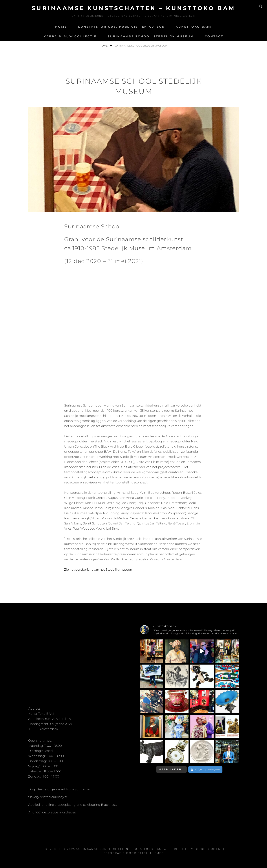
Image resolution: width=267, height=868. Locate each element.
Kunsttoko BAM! (194, 27)
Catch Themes (151, 853)
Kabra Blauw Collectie (70, 36)
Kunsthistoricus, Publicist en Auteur (121, 27)
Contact (214, 36)
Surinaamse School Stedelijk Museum (151, 36)
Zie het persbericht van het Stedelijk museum (99, 570)
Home (61, 27)
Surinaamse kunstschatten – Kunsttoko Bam (134, 8)
